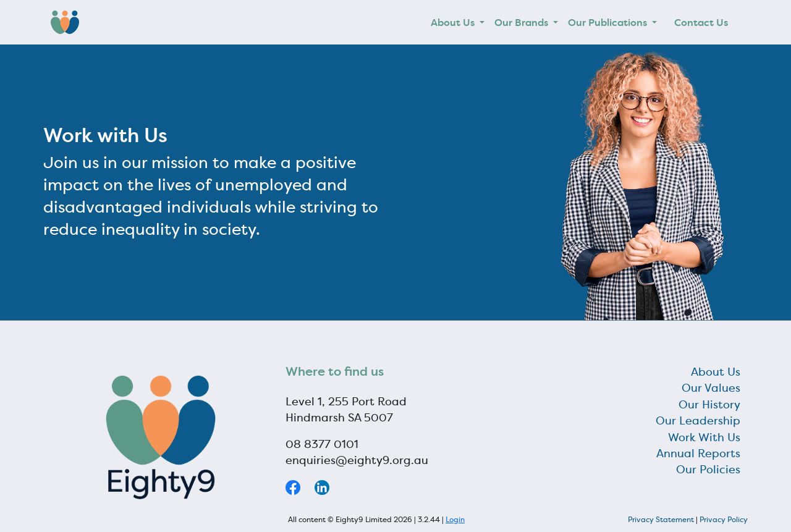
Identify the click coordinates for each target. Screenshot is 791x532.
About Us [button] (454, 22)
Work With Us (704, 437)
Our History (709, 405)
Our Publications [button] (609, 22)
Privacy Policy (724, 519)
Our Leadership (698, 421)
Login (455, 519)
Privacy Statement (661, 519)
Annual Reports (698, 454)
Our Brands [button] (522, 22)
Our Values (711, 388)
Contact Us (701, 22)
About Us (716, 372)
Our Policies (708, 470)
